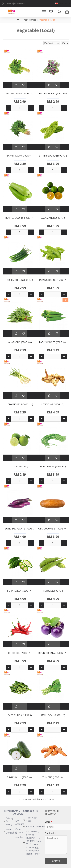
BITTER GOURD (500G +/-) (53, 156)
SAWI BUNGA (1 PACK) (20, 715)
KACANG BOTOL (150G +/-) (53, 280)
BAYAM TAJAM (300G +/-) (20, 156)
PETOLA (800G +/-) (53, 591)
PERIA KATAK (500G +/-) (20, 591)
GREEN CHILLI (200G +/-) (20, 280)
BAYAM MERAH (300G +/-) (53, 93)
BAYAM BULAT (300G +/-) (20, 93)
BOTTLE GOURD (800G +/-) (20, 218)
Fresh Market (29, 20)
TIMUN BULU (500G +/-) (20, 777)
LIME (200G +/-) (20, 467)
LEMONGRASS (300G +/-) (20, 404)
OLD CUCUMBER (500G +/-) (53, 529)
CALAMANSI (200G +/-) (53, 218)
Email (48, 822)
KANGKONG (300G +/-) (20, 342)
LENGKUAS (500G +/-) (53, 404)
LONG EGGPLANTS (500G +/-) (20, 529)
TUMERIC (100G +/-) (53, 777)
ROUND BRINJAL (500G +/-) (53, 653)
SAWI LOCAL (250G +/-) (53, 715)
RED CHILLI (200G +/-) (20, 653)
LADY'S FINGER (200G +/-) (53, 342)
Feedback (50, 833)
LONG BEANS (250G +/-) (53, 467)
